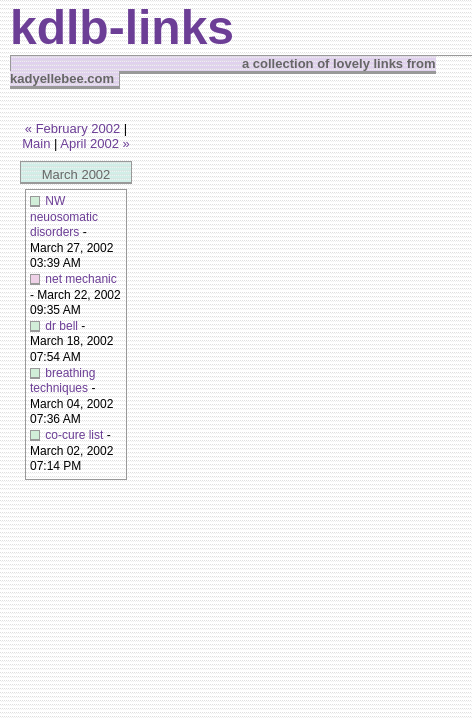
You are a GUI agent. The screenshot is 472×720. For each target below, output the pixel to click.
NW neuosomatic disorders (64, 216)
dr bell (61, 326)
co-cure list (74, 435)
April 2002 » (94, 143)
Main (36, 143)
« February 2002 (72, 128)
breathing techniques (62, 381)
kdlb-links (122, 27)
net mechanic (80, 279)
